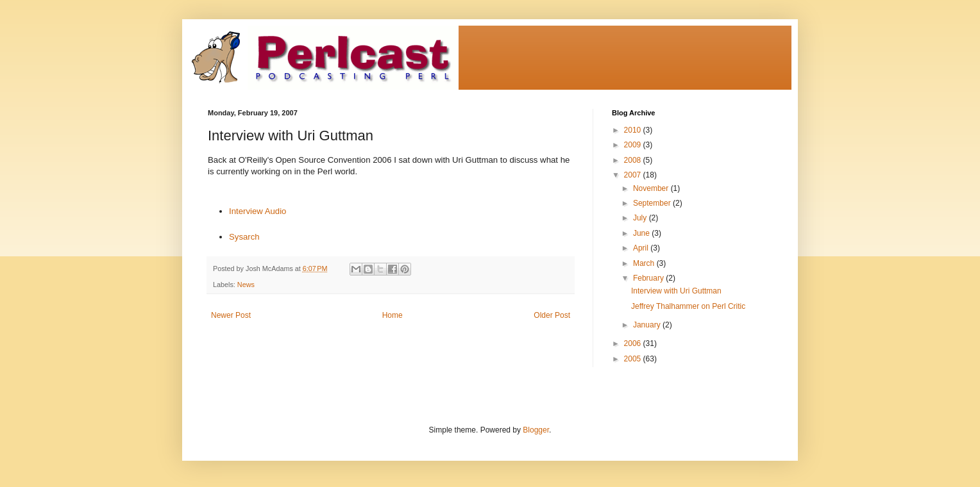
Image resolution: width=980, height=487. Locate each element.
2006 (634, 343)
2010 (634, 130)
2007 (634, 175)
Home (393, 315)
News (246, 285)
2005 (634, 359)
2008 (634, 160)
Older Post (552, 315)
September (653, 203)
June (642, 233)
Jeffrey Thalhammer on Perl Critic (688, 306)
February (649, 278)
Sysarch (244, 237)
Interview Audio (258, 211)
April (642, 248)
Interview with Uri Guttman (676, 291)
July (641, 218)
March (645, 263)
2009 (634, 145)
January (648, 325)
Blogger (536, 430)
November (652, 188)
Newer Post (231, 315)
